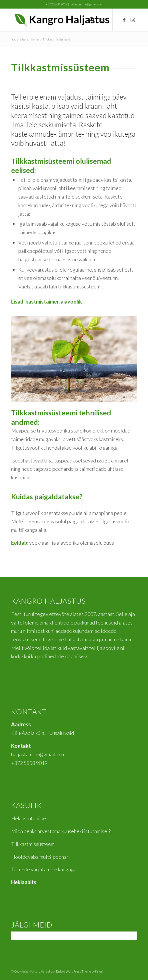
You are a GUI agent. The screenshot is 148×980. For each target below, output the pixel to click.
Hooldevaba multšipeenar (40, 857)
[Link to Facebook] (124, 20)
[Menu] (102, 20)
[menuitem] (89, 20)
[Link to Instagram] (133, 20)
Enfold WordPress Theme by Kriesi (80, 971)
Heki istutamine (29, 818)
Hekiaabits (24, 882)
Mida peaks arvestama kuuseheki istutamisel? (61, 831)
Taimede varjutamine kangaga (44, 869)
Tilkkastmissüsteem (33, 844)
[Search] (89, 20)
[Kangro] (61, 20)
